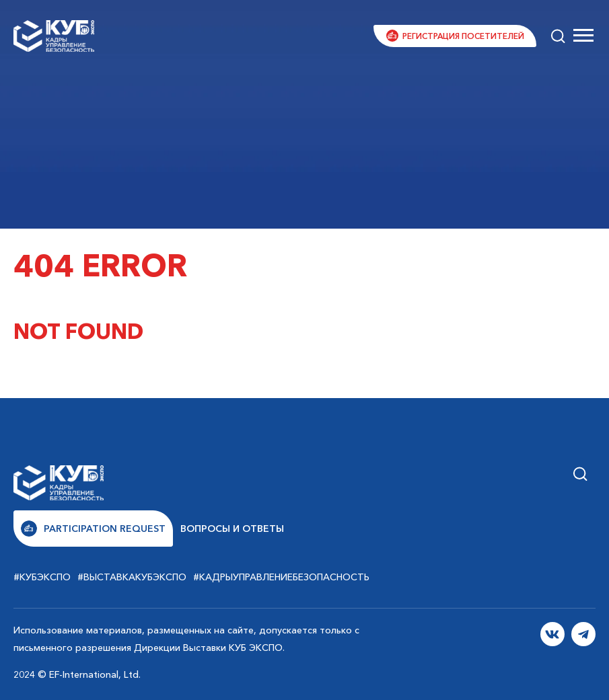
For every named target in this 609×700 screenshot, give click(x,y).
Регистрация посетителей (463, 36)
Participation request (93, 529)
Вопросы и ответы (232, 529)
